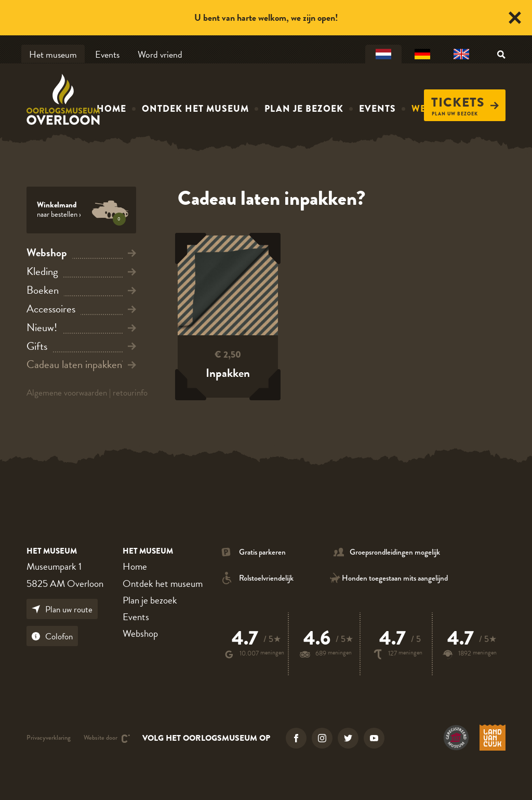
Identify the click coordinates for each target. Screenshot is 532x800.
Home (111, 109)
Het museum (53, 54)
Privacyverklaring (49, 738)
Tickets (465, 102)
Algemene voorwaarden (67, 393)
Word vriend (160, 54)
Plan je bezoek (304, 109)
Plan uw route (62, 609)
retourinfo (130, 393)
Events (107, 54)
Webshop (140, 633)
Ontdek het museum (195, 109)
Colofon (52, 637)
